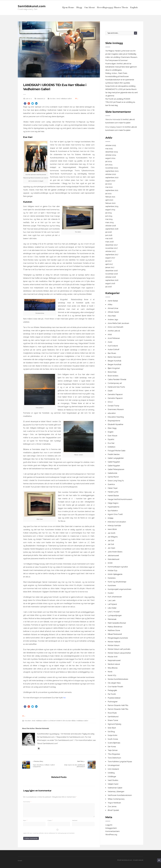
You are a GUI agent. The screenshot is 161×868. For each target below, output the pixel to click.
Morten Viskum (114, 645)
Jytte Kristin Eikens (115, 552)
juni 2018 (109, 235)
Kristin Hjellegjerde (115, 574)
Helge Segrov (113, 503)
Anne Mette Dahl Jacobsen (118, 323)
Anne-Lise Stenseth (115, 327)
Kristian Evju (112, 571)
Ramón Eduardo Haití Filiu (118, 709)
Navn (25, 820)
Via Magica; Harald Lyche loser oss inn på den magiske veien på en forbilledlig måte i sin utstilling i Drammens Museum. (121, 54)
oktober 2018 (111, 226)
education (112, 413)
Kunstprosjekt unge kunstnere (119, 589)
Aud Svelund (113, 346)
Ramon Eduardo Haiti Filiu (118, 705)
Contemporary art (115, 383)
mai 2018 (109, 239)
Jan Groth (112, 533)
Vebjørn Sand (113, 784)
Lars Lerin (112, 600)
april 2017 (109, 264)
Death (110, 391)
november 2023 (112, 168)
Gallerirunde (112, 473)
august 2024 (110, 158)
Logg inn (109, 825)
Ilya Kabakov (113, 511)
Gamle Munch (113, 477)
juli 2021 (108, 194)
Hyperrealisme (113, 507)
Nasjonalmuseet (114, 660)
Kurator (111, 593)
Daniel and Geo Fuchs (116, 387)
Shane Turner (113, 720)
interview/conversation (117, 522)
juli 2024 (109, 161)
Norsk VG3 (112, 675)
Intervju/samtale (114, 526)
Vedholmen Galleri (66, 98)
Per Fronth (112, 694)
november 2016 (112, 274)
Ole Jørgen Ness (114, 683)
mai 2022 (109, 187)
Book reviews (113, 376)
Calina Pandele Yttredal (117, 379)
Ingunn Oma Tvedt (115, 514)
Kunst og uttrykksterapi (117, 582)
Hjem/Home (68, 8)
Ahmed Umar (113, 308)
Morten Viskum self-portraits (119, 649)
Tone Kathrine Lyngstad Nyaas (120, 762)
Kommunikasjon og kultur (118, 567)
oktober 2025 (111, 145)
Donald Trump (113, 406)
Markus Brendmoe (115, 627)
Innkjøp (111, 518)
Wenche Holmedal (42, 728)
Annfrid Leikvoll (114, 331)
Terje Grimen (113, 750)
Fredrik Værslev (114, 454)
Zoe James (112, 807)
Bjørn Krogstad (114, 368)
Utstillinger (112, 777)
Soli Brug (111, 732)
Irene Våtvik (112, 529)
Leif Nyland (112, 604)
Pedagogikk (112, 690)
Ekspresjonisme (114, 421)
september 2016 (112, 280)
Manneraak (112, 619)
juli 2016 (109, 287)
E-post (50, 820)
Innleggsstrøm (111, 828)
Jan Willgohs (113, 537)
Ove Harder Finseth (115, 687)
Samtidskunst (113, 717)
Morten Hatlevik (114, 642)
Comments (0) (41, 98)
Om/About (90, 8)
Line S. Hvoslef (114, 612)
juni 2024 (109, 165)
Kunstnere (112, 585)
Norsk (58, 98)
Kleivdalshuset (114, 559)
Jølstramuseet (113, 556)
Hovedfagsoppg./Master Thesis (113, 8)
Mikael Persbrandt (115, 634)
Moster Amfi (113, 657)
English (134, 8)
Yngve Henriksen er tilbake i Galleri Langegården (44, 765)
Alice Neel (112, 316)
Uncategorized (114, 765)
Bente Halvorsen (114, 357)
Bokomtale (112, 372)
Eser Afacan (112, 436)
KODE (110, 563)
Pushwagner (113, 702)
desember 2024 (112, 152)
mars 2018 (109, 242)
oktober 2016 (111, 277)
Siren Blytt (112, 728)
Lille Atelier (112, 608)
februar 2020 (110, 203)
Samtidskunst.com (32, 6)
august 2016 (110, 283)
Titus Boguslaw (114, 754)
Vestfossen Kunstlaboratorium (120, 795)
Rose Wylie (112, 713)
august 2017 (110, 258)
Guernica (111, 484)
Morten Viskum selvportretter (119, 653)
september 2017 (112, 255)
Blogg (79, 8)
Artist (110, 335)
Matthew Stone (114, 630)
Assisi (110, 342)
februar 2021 (110, 197)
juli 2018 (109, 232)
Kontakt (20, 861)
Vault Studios (113, 780)
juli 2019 (109, 213)
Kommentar (27, 802)
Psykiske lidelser (114, 698)
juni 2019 (109, 216)
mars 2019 (109, 222)
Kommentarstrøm (112, 831)
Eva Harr (53, 98)
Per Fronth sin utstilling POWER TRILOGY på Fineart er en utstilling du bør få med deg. (120, 102)
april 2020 (109, 200)
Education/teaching (116, 417)
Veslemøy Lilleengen (116, 792)
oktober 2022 (111, 174)
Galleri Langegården (116, 458)
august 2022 (110, 181)
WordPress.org (111, 835)
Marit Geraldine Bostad (117, 623)
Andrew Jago (113, 320)
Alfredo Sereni (113, 312)
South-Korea (113, 739)
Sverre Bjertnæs (114, 743)
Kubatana (112, 578)
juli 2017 (108, 261)
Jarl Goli (111, 541)
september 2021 (112, 190)
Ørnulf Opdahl (113, 810)
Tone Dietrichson (114, 758)
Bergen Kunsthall (114, 361)
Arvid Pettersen (114, 338)
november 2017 (112, 248)
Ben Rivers (112, 353)
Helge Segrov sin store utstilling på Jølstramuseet (75, 765)
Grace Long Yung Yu (116, 481)
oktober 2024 (111, 155)
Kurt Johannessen (115, 597)
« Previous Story (38, 761)
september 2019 (112, 206)
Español (111, 439)
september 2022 (112, 178)
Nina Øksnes (113, 668)
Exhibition (112, 447)
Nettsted (75, 820)
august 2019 (110, 210)
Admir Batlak (113, 301)
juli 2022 (109, 184)
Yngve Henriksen (114, 803)
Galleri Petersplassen (116, 469)
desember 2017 (111, 245)
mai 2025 (109, 149)
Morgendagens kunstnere (118, 638)
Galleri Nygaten (114, 462)
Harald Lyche (113, 492)
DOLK (110, 402)
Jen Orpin (111, 548)
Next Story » (81, 761)
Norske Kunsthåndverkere (118, 679)
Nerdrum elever (114, 664)
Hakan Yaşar (113, 488)
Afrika (110, 305)
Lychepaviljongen (115, 615)
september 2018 (112, 229)
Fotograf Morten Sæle (117, 451)
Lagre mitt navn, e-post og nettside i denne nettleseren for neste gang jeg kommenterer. (49, 833)
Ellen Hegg (112, 428)
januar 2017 (110, 267)
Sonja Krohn (112, 735)
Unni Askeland (113, 769)
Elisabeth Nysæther (115, 424)
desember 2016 (112, 271)
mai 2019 (109, 219)
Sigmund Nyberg (114, 724)
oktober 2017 (111, 251)
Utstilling (111, 773)
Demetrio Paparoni (115, 394)
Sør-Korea (112, 747)
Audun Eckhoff (113, 350)
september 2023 (112, 171)
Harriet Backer (113, 496)
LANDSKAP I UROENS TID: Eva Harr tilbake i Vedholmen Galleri (58, 87)
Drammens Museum (116, 409)
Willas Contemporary (116, 799)
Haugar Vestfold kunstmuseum (120, 499)
